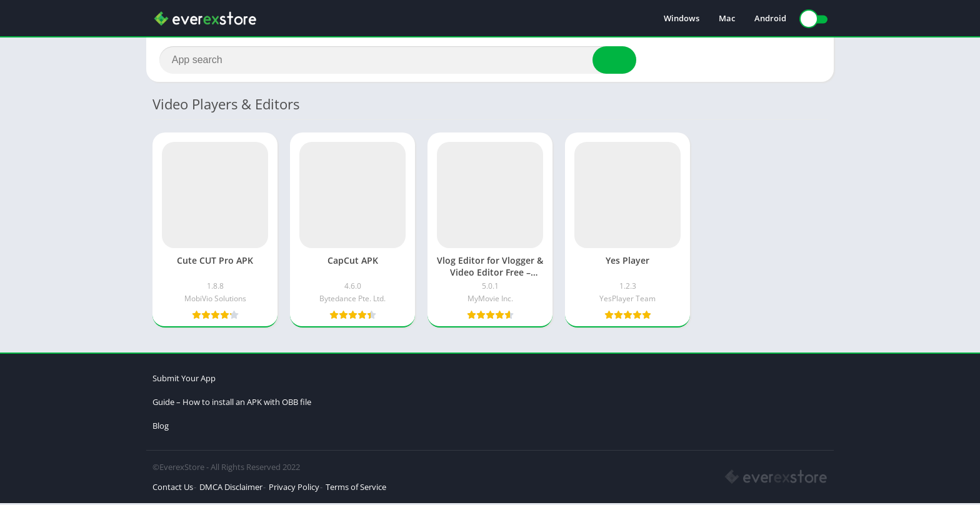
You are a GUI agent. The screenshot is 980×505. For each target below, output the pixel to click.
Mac (727, 19)
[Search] (398, 61)
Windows (682, 19)
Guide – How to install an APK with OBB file (232, 404)
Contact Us (173, 489)
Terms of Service (356, 489)
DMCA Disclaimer (231, 489)
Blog (161, 427)
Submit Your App (184, 380)
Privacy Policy (294, 489)
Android (770, 19)
